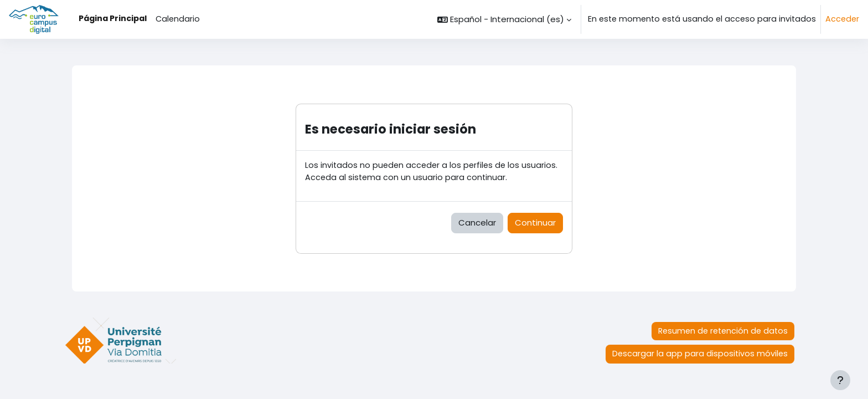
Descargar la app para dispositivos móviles (700, 354)
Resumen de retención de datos (723, 331)
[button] (504, 19)
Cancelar (477, 222)
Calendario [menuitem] (178, 19)
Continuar (535, 222)
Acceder (842, 19)
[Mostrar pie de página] (840, 380)
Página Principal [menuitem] (113, 18)
